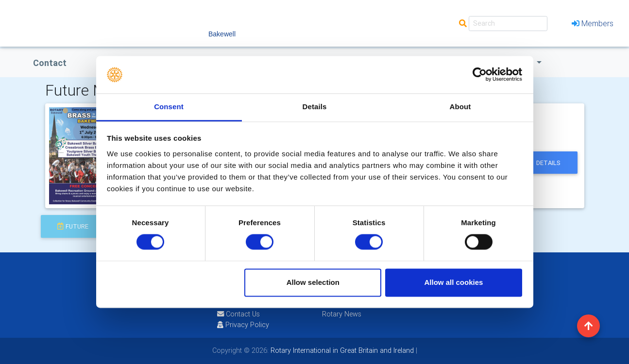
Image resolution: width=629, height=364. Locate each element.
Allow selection (313, 282)
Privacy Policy (243, 325)
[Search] (508, 24)
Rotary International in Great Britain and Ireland (341, 350)
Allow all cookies (453, 282)
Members (593, 23)
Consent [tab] (169, 107)
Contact (50, 63)
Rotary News (342, 314)
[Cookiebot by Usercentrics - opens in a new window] (480, 75)
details (548, 163)
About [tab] (460, 107)
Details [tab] (315, 107)
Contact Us (238, 314)
